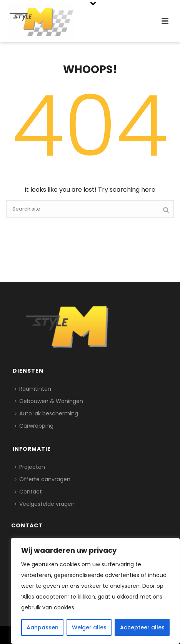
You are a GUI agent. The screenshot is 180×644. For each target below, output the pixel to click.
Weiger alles (89, 627)
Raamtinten (33, 389)
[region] (95, 591)
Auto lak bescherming (46, 413)
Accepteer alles (142, 627)
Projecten (30, 467)
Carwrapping (34, 426)
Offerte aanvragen (42, 479)
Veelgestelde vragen (45, 504)
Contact (28, 492)
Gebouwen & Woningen (49, 401)
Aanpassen (42, 627)
